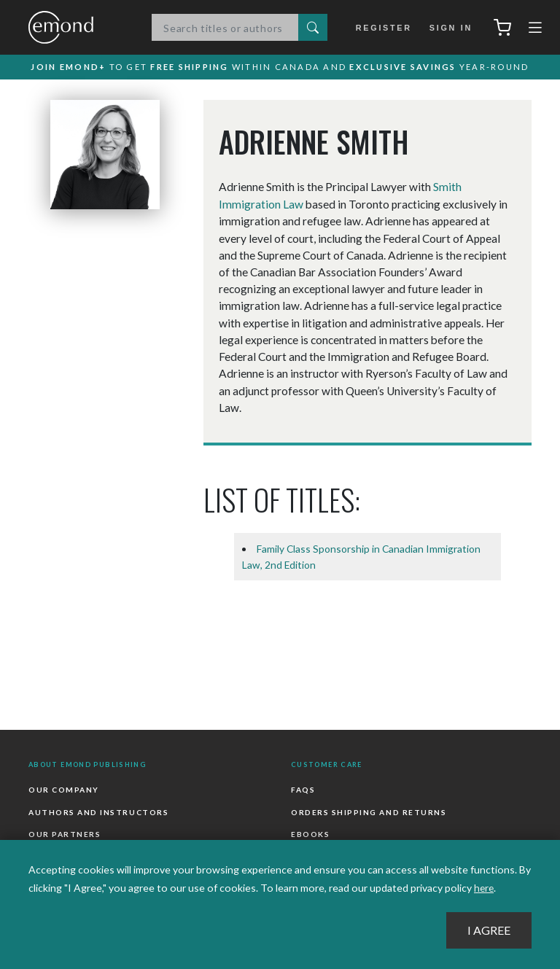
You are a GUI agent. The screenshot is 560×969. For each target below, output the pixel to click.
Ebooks (310, 833)
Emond (76, 28)
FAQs (303, 790)
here (485, 888)
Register (385, 28)
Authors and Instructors (98, 812)
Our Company (63, 790)
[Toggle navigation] (535, 31)
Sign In (449, 28)
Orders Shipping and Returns (368, 812)
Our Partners (65, 833)
